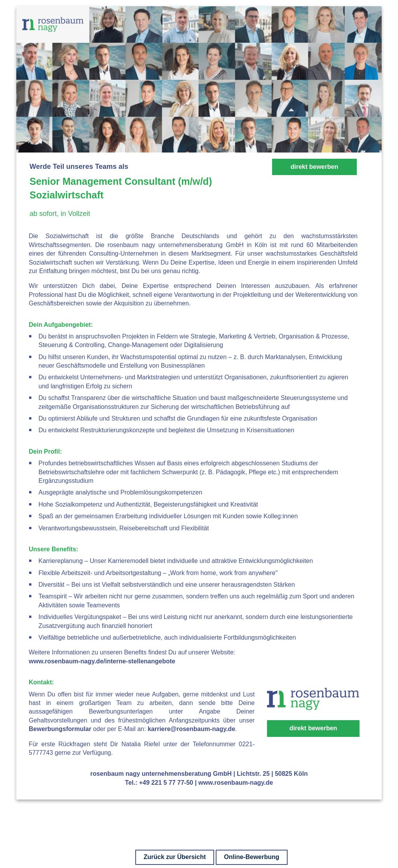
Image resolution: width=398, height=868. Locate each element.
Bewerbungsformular (60, 729)
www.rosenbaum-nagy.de (236, 783)
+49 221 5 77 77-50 (166, 783)
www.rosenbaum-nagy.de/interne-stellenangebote (102, 661)
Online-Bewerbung (251, 857)
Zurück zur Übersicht (175, 857)
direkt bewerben (314, 167)
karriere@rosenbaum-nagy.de (191, 729)
